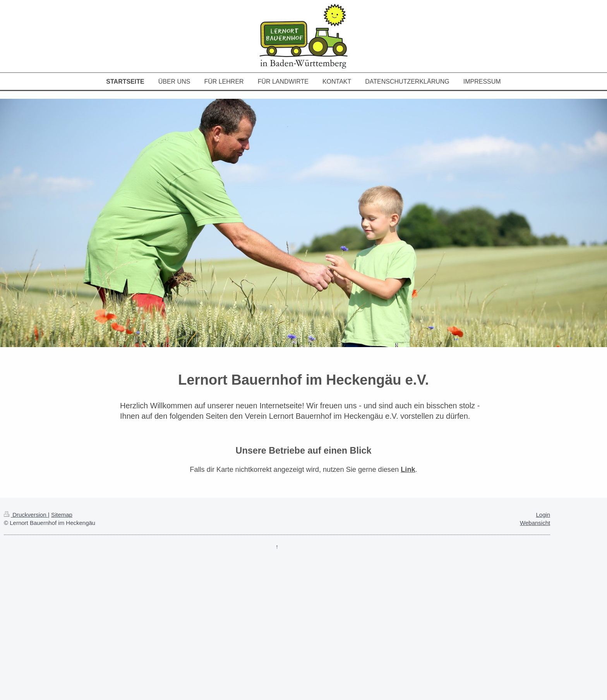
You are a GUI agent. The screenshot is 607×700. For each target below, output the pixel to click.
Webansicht (535, 523)
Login (543, 515)
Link (408, 470)
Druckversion (26, 515)
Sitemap (62, 515)
